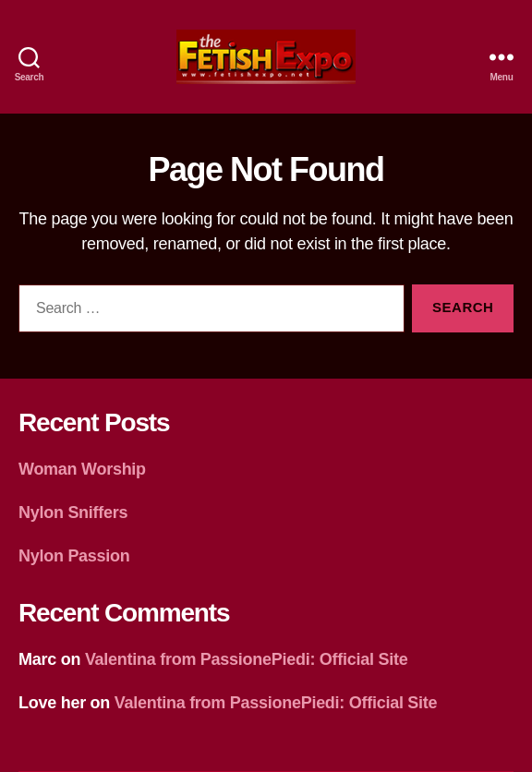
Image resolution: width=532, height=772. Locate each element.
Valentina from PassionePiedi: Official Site (247, 659)
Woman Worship (82, 469)
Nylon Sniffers (73, 513)
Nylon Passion (74, 556)
